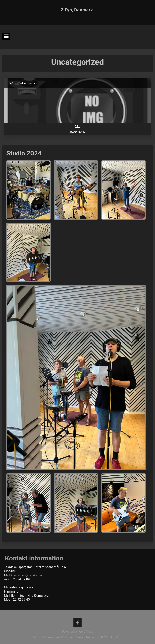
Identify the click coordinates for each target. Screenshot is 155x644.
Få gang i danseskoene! (24, 84)
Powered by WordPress (77, 632)
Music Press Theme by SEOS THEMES (93, 637)
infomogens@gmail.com (26, 575)
